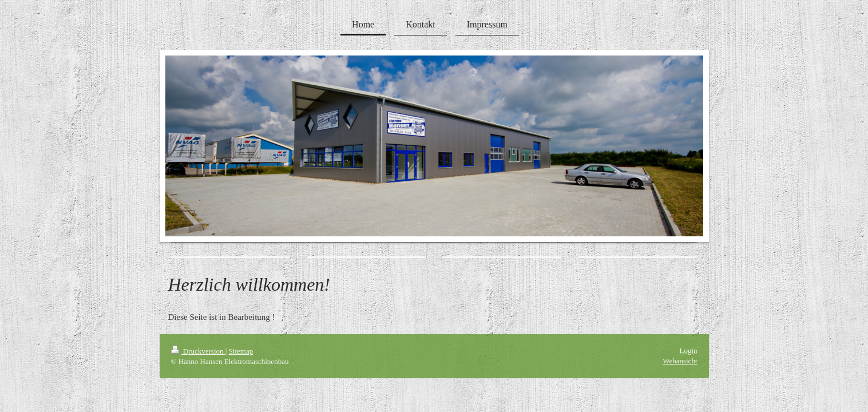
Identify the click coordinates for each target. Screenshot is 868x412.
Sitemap (241, 351)
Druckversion (198, 351)
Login (688, 350)
